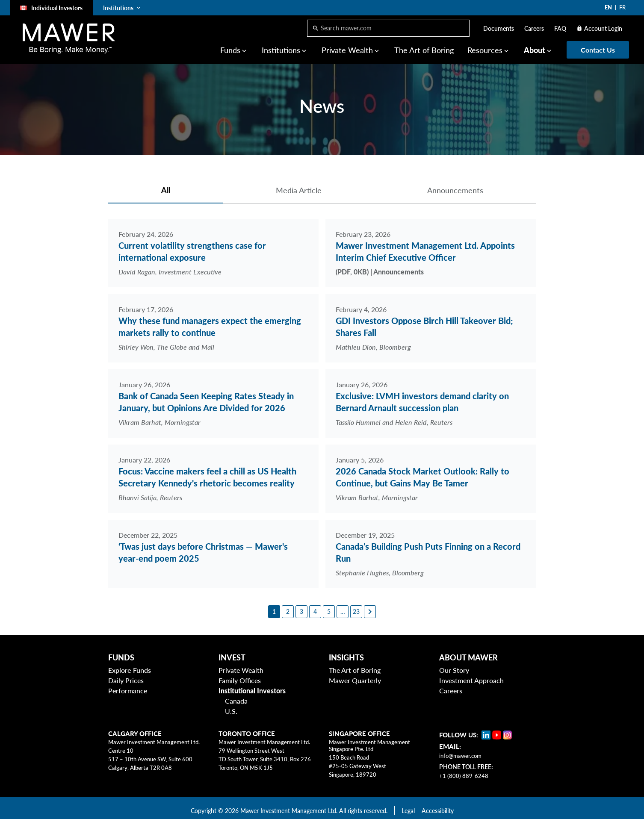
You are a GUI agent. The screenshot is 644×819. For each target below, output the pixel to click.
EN (608, 7)
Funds (230, 50)
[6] (343, 607)
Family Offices (240, 676)
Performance (128, 686)
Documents (499, 28)
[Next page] (370, 607)
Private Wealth (347, 50)
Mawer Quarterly (355, 676)
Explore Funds (130, 665)
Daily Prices (126, 676)
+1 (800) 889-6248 (464, 771)
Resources (485, 50)
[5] (329, 607)
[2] (288, 607)
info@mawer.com (460, 751)
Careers (534, 28)
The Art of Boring (424, 50)
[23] (356, 607)
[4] (315, 607)
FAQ (560, 28)
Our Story (454, 665)
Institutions (281, 50)
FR (622, 7)
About (535, 50)
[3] (301, 607)
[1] (274, 607)
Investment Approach (471, 676)
